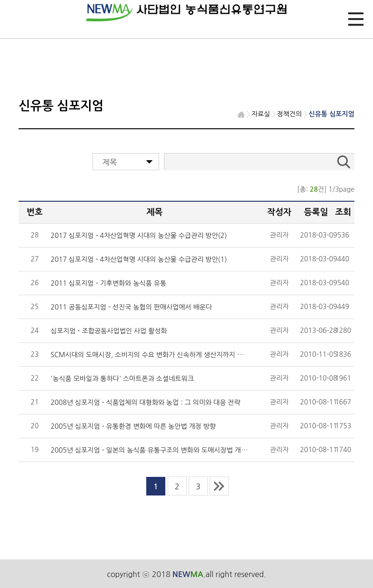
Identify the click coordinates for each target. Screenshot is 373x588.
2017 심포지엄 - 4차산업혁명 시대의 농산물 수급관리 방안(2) (139, 236)
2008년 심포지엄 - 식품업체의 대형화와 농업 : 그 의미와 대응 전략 (145, 402)
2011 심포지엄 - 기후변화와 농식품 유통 (108, 283)
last (219, 486)
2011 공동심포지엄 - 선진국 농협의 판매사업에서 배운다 (131, 307)
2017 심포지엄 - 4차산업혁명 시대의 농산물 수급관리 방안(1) (139, 259)
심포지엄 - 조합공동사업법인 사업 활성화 (109, 331)
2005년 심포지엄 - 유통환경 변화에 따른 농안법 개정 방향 (133, 426)
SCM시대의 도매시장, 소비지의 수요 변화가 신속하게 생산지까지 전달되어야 (159, 355)
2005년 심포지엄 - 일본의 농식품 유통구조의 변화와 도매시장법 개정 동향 (156, 450)
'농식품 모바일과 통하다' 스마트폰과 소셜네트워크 (122, 379)
